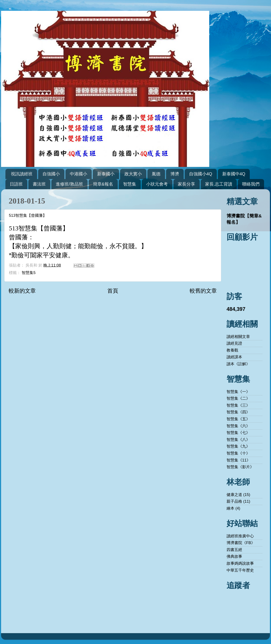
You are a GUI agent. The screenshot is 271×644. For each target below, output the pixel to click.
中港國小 (78, 174)
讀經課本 (234, 357)
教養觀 (232, 350)
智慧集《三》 (238, 405)
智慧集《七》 (238, 433)
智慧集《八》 (238, 440)
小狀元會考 (157, 184)
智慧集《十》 (238, 453)
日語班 (16, 184)
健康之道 (234, 495)
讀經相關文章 (238, 337)
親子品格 (234, 501)
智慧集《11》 (238, 460)
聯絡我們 (251, 184)
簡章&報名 (103, 184)
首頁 (113, 291)
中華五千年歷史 (240, 570)
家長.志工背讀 (219, 184)
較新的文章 (22, 291)
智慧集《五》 (238, 419)
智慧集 (130, 184)
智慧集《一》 (238, 392)
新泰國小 (106, 174)
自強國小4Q (201, 174)
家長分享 (186, 184)
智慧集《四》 (238, 412)
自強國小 (51, 174)
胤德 (156, 174)
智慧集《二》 (238, 398)
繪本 (230, 508)
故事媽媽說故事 (240, 563)
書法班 (39, 184)
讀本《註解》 (238, 364)
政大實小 (133, 174)
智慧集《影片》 (240, 467)
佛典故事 (234, 556)
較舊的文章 (203, 291)
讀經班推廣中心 (240, 536)
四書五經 (234, 550)
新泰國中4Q (234, 174)
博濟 (175, 174)
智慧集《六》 (238, 426)
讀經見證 (234, 343)
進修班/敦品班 (69, 184)
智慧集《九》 (238, 446)
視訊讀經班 (22, 174)
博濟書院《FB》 (241, 543)
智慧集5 (29, 273)
